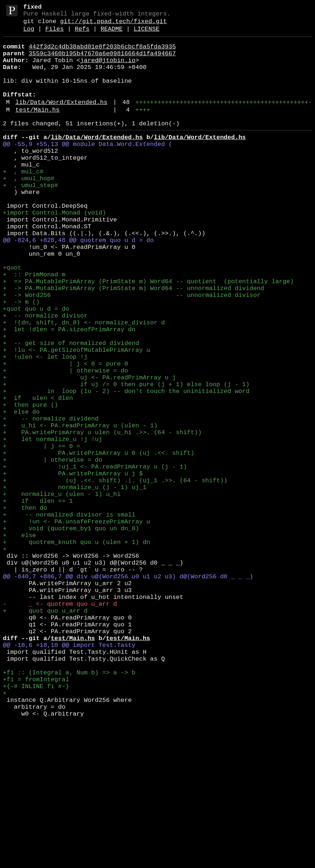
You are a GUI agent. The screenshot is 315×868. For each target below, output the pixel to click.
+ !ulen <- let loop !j (45, 426)
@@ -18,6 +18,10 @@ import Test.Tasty (69, 775)
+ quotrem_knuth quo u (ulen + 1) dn (76, 650)
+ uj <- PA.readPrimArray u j (89, 451)
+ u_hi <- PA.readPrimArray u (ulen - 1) (80, 509)
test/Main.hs (38, 129)
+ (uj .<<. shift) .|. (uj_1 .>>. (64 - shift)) (115, 575)
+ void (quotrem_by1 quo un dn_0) (71, 633)
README (112, 34)
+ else (19, 642)
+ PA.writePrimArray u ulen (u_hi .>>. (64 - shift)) (102, 517)
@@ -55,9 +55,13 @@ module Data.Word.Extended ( (87, 168)
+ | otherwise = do (65, 442)
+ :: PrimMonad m (34, 326)
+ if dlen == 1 (38, 600)
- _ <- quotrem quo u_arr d (60, 725)
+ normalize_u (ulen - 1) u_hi (62, 592)
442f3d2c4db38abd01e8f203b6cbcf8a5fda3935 (102, 53)
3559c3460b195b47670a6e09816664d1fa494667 (102, 62)
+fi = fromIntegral (36, 816)
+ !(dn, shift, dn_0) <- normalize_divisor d (84, 384)
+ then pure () (30, 484)
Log (29, 34)
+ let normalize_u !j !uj (52, 525)
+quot (12, 318)
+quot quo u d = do (36, 368)
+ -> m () (21, 359)
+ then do (25, 608)
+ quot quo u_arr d (45, 733)
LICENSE (146, 34)
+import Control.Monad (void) (54, 251)
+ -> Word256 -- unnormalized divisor (132, 351)
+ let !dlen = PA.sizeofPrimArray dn (69, 392)
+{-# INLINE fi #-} (36, 824)
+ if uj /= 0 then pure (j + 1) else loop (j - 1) (126, 459)
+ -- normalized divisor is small (69, 617)
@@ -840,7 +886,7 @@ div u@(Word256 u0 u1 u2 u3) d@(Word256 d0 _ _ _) (128, 692)
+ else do (21, 492)
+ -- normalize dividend (51, 500)
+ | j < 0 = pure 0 (65, 434)
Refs (82, 34)
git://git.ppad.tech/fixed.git (113, 25)
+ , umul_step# (30, 218)
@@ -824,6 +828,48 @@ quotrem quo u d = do (78, 284)
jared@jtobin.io (108, 70)
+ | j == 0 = (41, 534)
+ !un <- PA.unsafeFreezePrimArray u (76, 625)
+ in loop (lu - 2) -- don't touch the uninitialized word (126, 467)
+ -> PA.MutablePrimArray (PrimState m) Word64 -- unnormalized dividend (134, 343)
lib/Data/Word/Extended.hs (62, 120)
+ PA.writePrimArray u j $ (73, 567)
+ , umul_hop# (29, 210)
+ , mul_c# (23, 201)
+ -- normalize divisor (45, 376)
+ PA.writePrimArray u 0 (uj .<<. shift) (99, 542)
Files (55, 34)
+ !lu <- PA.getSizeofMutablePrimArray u (76, 417)
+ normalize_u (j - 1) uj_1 (75, 584)
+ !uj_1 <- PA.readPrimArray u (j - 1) (95, 559)
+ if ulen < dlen (38, 476)
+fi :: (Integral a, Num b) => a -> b (69, 808)
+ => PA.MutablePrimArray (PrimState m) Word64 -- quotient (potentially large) (148, 334)
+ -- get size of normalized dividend (71, 409)
